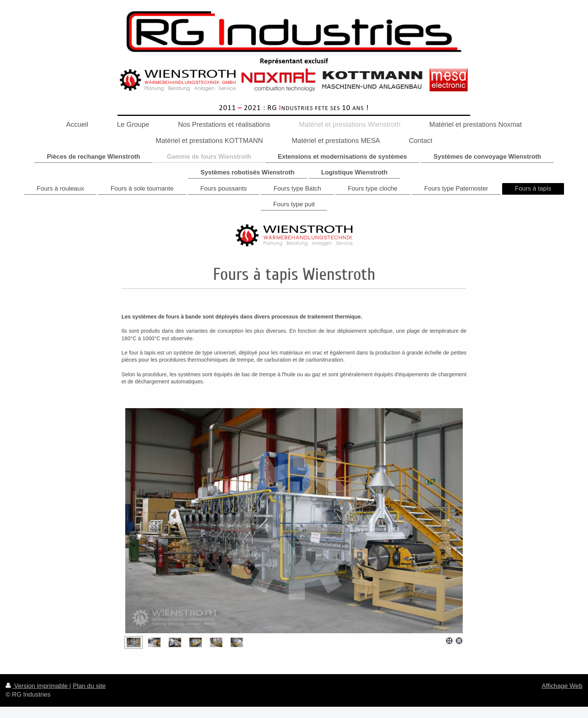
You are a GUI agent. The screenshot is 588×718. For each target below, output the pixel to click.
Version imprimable (37, 686)
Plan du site (89, 686)
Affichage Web (562, 686)
